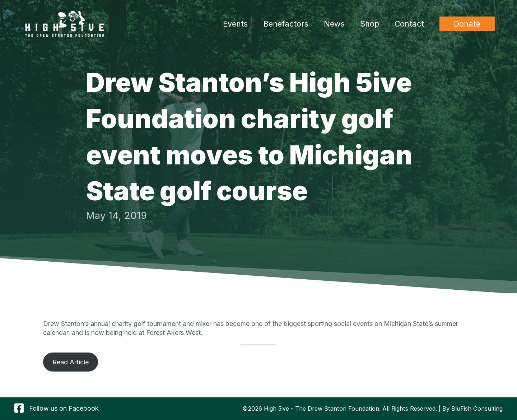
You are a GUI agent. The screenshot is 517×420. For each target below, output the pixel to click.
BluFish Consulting (477, 409)
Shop (370, 24)
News (334, 24)
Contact (409, 24)
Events (235, 24)
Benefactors (286, 24)
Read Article (71, 362)
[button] (467, 24)
